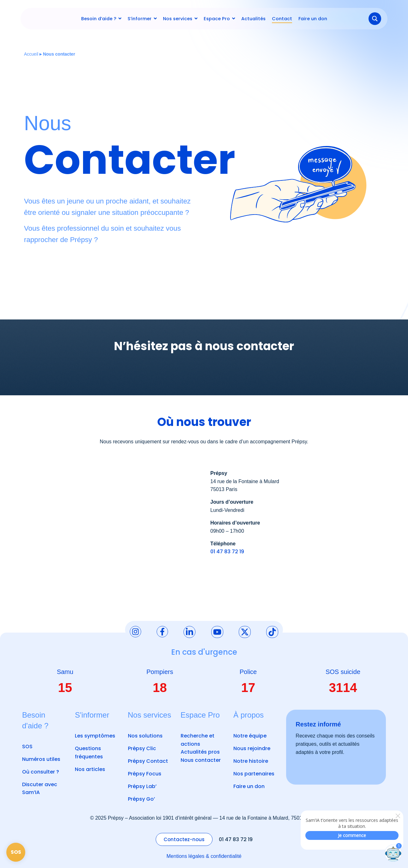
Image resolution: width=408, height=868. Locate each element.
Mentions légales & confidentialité (204, 856)
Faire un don (249, 786)
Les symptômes (95, 736)
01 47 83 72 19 (227, 552)
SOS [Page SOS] (16, 852)
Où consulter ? (41, 772)
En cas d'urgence (204, 652)
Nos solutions (145, 736)
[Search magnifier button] (375, 19)
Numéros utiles (41, 759)
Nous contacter (201, 760)
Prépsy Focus (145, 774)
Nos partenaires (254, 774)
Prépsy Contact (148, 761)
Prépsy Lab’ (142, 786)
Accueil (31, 54)
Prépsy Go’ (141, 799)
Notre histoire (251, 761)
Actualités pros (200, 752)
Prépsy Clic (142, 748)
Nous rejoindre (252, 748)
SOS (27, 747)
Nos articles (90, 769)
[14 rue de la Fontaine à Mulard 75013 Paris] (111, 532)
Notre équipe (250, 736)
